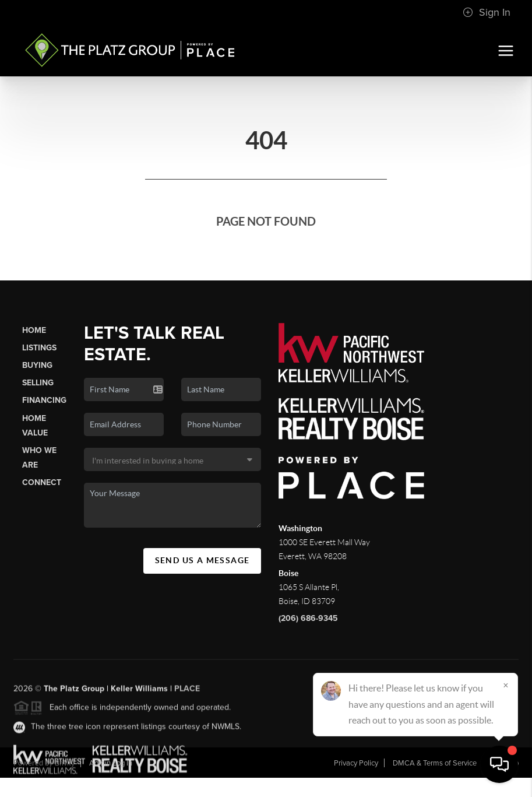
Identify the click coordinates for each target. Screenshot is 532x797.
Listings (39, 348)
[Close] (506, 685)
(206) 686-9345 (308, 618)
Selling (38, 383)
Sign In (487, 12)
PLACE (187, 692)
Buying (37, 365)
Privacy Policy (356, 763)
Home (34, 330)
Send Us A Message (202, 560)
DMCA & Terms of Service (435, 763)
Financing (44, 400)
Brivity (65, 763)
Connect (42, 482)
